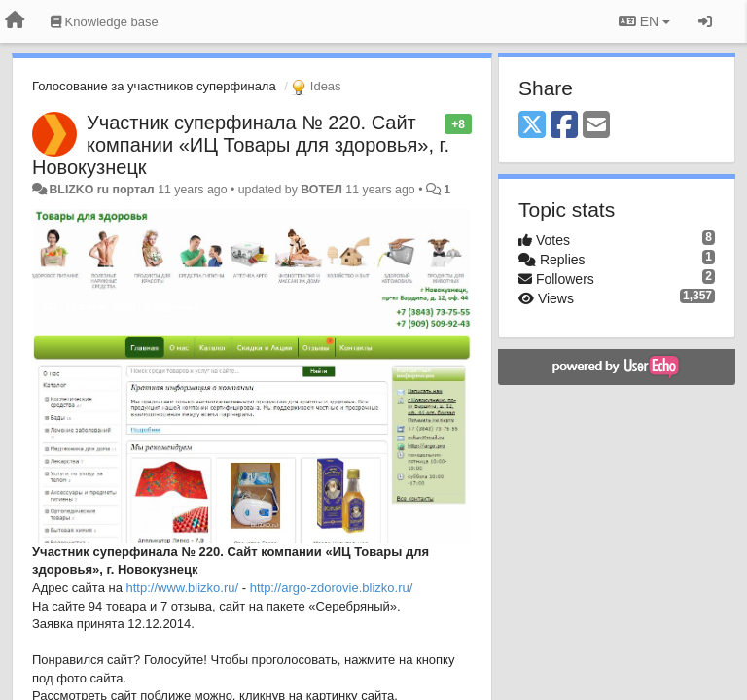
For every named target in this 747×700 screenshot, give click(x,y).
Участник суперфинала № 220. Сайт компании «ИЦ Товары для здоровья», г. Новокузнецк (241, 145)
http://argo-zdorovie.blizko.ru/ (332, 588)
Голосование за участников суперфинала (154, 86)
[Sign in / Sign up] (705, 21)
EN (644, 21)
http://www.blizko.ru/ (183, 588)
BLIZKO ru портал (101, 190)
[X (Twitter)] (532, 126)
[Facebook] (564, 126)
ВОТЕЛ (321, 190)
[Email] (596, 126)
